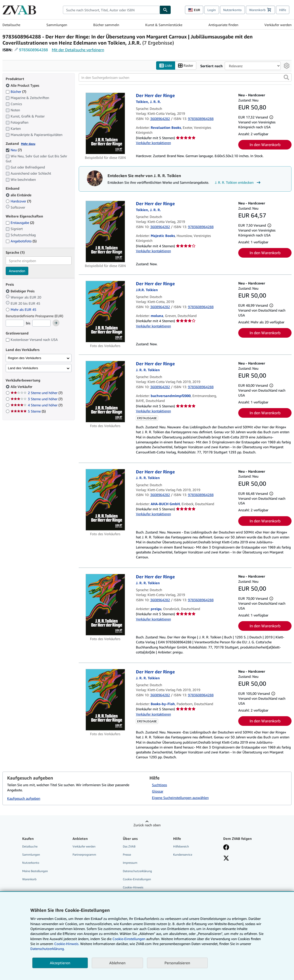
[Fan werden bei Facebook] (226, 848)
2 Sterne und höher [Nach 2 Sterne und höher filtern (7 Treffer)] (37, 393)
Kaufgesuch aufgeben (24, 798)
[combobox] (111, 10)
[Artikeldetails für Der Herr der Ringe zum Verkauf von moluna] (105, 312)
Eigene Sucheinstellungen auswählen (180, 798)
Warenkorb (29, 879)
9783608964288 (33, 50)
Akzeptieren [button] (60, 963)
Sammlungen (57, 25)
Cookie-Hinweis (133, 887)
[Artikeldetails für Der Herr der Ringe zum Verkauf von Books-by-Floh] (105, 700)
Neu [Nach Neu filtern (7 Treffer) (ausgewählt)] (14, 150)
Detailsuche (11, 25)
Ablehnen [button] (117, 963)
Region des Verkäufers (25, 358)
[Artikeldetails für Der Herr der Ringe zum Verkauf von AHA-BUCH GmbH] (105, 500)
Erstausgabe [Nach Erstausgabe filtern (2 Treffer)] (20, 223)
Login (212, 10)
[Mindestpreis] (15, 323)
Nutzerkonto (232, 10)
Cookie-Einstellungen (129, 939)
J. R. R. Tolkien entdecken (238, 183)
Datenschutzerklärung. (47, 949)
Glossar (158, 791)
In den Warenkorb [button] (265, 145)
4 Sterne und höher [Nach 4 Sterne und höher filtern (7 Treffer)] (37, 405)
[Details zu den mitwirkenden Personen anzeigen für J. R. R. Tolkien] (148, 102)
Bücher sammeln (106, 25)
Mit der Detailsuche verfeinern (78, 50)
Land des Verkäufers (23, 368)
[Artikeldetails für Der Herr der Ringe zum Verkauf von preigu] (105, 605)
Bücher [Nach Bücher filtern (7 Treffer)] (16, 91)
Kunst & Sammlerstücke (164, 25)
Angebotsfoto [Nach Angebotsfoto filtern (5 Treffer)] (21, 241)
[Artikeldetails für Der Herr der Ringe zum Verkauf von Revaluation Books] (105, 124)
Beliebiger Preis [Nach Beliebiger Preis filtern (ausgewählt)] (21, 291)
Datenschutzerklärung (137, 871)
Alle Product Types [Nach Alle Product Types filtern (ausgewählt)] (23, 85)
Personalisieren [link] (177, 963)
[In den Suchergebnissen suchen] (185, 78)
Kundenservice (183, 855)
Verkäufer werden (278, 25)
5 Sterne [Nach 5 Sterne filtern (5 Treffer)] (28, 411)
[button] (286, 78)
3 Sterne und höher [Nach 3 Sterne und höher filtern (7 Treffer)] (37, 399)
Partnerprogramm (84, 855)
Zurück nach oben (147, 825)
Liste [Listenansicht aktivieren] (166, 66)
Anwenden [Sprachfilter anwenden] (17, 271)
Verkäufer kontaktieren (153, 143)
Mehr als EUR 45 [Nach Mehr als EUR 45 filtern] (21, 309)
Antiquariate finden (223, 25)
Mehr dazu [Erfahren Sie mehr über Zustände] (28, 144)
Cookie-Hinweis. (67, 944)
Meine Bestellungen (35, 871)
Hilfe (283, 10)
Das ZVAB (129, 847)
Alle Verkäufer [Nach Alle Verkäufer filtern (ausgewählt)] (22, 387)
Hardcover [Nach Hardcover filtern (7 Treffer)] (18, 201)
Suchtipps (159, 785)
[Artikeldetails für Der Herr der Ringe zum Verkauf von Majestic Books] (105, 232)
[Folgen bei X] (226, 859)
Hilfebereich (181, 847)
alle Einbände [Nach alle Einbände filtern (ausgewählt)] (19, 195)
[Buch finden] (165, 10)
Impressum (130, 863)
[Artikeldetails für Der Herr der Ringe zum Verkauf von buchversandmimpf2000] (105, 392)
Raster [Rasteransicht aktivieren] (186, 66)
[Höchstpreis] (41, 323)
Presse (127, 855)
